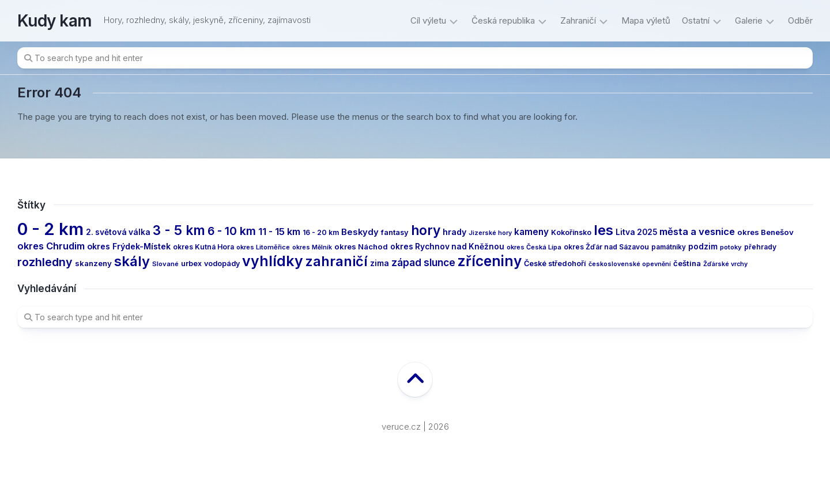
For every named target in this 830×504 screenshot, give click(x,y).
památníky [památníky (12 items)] (669, 247)
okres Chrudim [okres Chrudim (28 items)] (51, 246)
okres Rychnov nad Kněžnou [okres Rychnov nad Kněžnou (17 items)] (447, 247)
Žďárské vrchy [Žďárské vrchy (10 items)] (725, 264)
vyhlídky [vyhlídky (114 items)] (273, 261)
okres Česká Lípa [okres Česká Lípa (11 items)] (534, 247)
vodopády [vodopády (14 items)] (222, 264)
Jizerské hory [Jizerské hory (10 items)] (490, 233)
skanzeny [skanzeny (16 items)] (93, 263)
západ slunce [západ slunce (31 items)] (423, 262)
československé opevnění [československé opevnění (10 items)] (630, 264)
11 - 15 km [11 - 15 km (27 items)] (279, 232)
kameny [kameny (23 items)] (531, 232)
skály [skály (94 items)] (132, 261)
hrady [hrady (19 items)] (454, 232)
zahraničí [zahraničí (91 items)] (337, 261)
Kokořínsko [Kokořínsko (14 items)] (571, 232)
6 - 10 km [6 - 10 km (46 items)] (232, 231)
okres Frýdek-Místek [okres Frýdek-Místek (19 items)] (129, 246)
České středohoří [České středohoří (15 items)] (555, 264)
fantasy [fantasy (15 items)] (395, 232)
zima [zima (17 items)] (380, 263)
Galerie (749, 20)
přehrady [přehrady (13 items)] (760, 247)
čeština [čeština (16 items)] (687, 263)
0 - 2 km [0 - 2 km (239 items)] (50, 229)
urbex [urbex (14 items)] (191, 264)
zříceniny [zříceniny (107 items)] (490, 261)
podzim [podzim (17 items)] (703, 247)
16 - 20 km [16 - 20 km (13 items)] (321, 232)
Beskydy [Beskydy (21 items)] (360, 232)
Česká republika (503, 20)
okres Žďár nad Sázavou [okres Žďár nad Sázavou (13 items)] (606, 247)
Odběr (800, 20)
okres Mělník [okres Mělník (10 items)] (312, 247)
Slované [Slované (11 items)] (165, 264)
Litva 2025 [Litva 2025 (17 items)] (636, 232)
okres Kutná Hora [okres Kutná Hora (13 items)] (203, 247)
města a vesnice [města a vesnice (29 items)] (697, 232)
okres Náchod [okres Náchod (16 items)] (361, 247)
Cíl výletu (428, 20)
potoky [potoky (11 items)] (731, 247)
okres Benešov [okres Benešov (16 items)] (765, 232)
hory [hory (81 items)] (426, 230)
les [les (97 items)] (603, 230)
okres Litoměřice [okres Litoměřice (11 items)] (263, 247)
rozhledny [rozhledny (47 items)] (45, 262)
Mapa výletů (646, 20)
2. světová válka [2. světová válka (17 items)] (118, 232)
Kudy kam (55, 21)
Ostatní (696, 20)
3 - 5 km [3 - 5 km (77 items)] (179, 230)
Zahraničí (578, 20)
